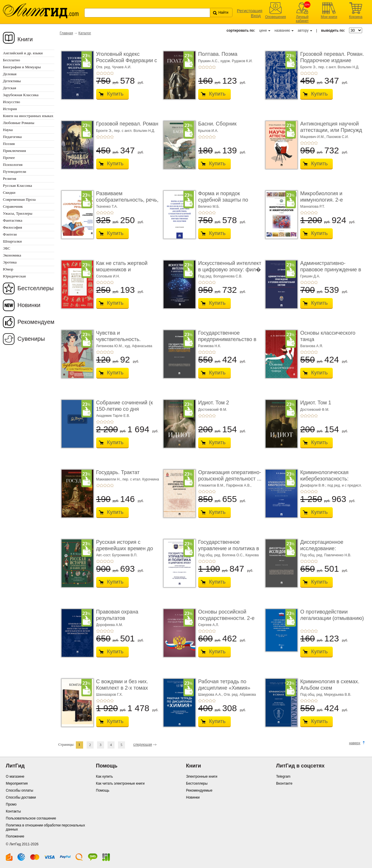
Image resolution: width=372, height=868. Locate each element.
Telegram (283, 776)
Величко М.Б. (209, 207)
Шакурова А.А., (211, 695)
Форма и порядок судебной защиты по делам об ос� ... (223, 200)
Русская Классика (17, 185)
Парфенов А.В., (239, 485)
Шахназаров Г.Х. (110, 695)
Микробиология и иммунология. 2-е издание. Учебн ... (322, 200)
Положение (15, 836)
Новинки (29, 305)
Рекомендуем (36, 322)
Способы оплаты (19, 790)
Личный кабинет (302, 19)
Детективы (12, 81)
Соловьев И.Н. (108, 276)
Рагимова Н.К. (210, 346)
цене (263, 31)
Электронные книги (202, 776)
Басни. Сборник (217, 124)
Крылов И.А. (208, 131)
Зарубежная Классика (21, 95)
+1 (98, 73)
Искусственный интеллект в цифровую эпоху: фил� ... (230, 269)
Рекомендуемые (199, 790)
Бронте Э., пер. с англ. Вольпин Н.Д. (330, 67)
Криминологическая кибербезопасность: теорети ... (324, 479)
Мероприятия (17, 783)
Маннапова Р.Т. (313, 207)
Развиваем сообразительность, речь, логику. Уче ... (127, 200)
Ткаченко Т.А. (107, 207)
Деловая (10, 74)
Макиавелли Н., (109, 479)
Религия (10, 179)
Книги (25, 39)
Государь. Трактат (118, 472)
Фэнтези (10, 234)
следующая (142, 745)
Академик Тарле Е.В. (113, 416)
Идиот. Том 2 (214, 403)
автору (303, 31)
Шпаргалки (12, 241)
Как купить (104, 776)
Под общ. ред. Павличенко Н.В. (326, 555)
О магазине (15, 776)
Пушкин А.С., (209, 61)
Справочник (13, 206)
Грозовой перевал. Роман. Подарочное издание (332, 57)
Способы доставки (21, 797)
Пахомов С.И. (337, 137)
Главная (67, 33)
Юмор (8, 269)
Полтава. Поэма (218, 54)
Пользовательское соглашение (31, 818)
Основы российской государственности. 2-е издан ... (226, 618)
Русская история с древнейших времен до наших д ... (125, 548)
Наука (8, 130)
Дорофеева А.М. (110, 625)
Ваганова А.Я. (312, 346)
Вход (256, 16)
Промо (11, 804)
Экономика (12, 255)
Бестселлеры (36, 288)
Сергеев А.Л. (209, 625)
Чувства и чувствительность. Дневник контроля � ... (124, 339)
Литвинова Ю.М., (110, 346)
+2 (101, 73)
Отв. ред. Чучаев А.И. (114, 67)
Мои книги (329, 17)
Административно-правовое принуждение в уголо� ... (331, 269)
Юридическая (14, 276)
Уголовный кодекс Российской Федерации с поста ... (127, 60)
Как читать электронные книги (120, 783)
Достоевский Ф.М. (213, 410)
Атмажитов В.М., (212, 485)
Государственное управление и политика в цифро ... (229, 548)
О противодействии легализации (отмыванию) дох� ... (332, 618)
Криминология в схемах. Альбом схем (330, 685)
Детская (9, 88)
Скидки (9, 192)
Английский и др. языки (23, 53)
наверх (355, 743)
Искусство (11, 102)
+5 (112, 73)
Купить (115, 94)
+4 (108, 73)
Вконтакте (284, 783)
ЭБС (7, 248)
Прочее (9, 158)
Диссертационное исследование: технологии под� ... (324, 548)
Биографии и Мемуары (22, 67)
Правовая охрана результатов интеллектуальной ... (121, 618)
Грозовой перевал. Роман (127, 124)
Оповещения (276, 17)
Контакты (13, 811)
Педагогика (12, 137)
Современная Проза (19, 199)
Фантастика (13, 220)
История (10, 109)
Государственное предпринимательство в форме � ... (227, 339)
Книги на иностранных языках (28, 116)
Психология (13, 165)
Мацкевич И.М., (313, 137)
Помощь (103, 790)
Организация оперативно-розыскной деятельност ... (230, 476)
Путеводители (15, 172)
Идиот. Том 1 (316, 403)
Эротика (10, 262)
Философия (12, 227)
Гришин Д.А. (310, 276)
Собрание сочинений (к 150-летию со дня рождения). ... (125, 409)
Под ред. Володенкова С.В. (220, 276)
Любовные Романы (19, 123)
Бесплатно (11, 60)
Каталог (85, 33)
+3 (105, 73)
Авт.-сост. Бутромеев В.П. (117, 555)
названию (282, 31)
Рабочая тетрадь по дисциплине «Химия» (224, 685)
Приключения (14, 151)
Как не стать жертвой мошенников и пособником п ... (122, 269)
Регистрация (250, 11)
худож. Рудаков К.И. (236, 61)
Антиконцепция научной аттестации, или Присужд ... (331, 130)
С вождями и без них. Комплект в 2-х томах (122, 685)
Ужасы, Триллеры (18, 213)
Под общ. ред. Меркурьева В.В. (326, 695)
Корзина (356, 17)
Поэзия (9, 144)
